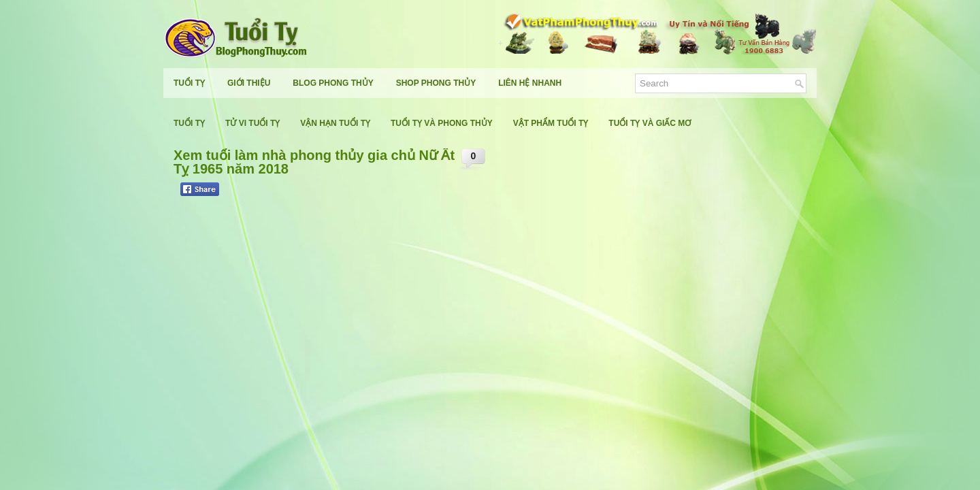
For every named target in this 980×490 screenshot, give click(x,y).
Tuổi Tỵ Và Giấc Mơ (650, 123)
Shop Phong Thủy (436, 83)
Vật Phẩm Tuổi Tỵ (551, 123)
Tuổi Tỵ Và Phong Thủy (442, 123)
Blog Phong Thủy (333, 83)
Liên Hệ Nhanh (530, 83)
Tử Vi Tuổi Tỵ (252, 123)
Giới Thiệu (249, 83)
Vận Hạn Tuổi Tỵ (335, 123)
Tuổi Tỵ (189, 83)
